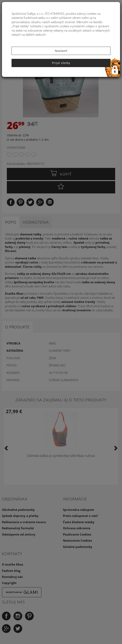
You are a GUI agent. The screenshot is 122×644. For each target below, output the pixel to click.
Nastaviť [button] (61, 51)
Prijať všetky (61, 63)
